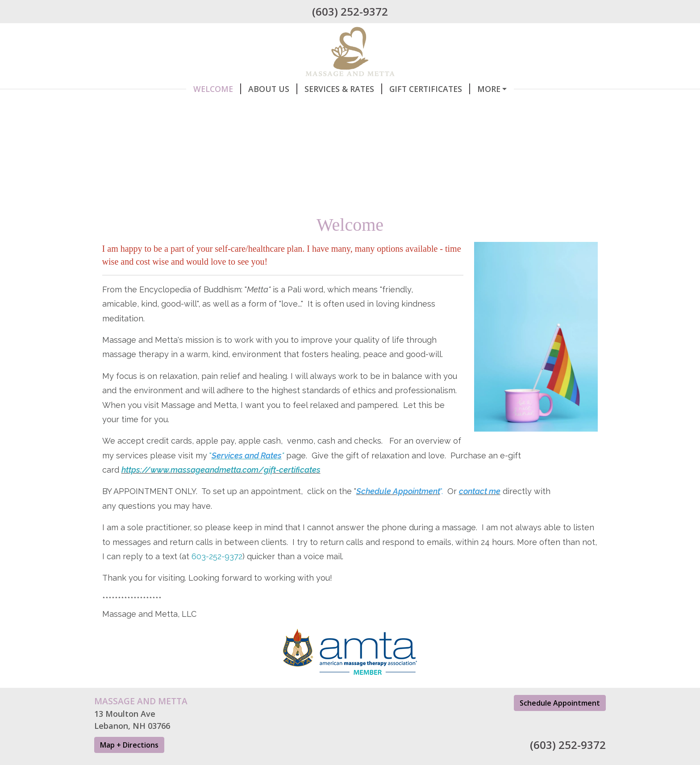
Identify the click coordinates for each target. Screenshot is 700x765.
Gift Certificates (338, 89)
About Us (181, 89)
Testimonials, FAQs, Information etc (421, 108)
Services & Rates (251, 89)
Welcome (125, 89)
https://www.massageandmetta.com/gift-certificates (221, 489)
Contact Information (155, 108)
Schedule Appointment (441, 89)
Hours (233, 108)
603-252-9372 (217, 575)
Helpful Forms (295, 108)
